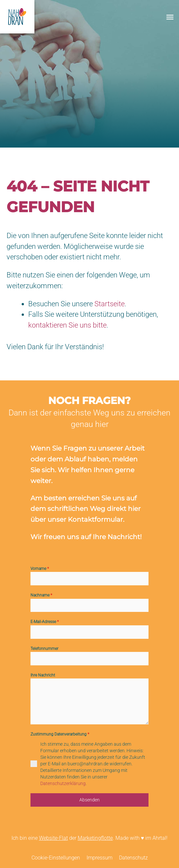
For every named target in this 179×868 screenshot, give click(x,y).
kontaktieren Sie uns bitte (67, 325)
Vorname (40, 569)
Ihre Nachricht (43, 675)
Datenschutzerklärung (63, 783)
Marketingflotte (95, 838)
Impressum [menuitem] (99, 858)
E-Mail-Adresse (45, 622)
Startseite (109, 304)
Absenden (89, 800)
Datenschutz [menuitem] (133, 858)
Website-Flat (53, 838)
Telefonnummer (44, 649)
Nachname (41, 595)
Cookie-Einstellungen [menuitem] (56, 858)
